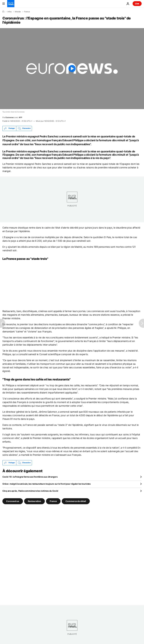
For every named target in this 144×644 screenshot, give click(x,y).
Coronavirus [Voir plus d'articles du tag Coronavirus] (13, 501)
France (27, 12)
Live (137, 4)
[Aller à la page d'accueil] (11, 4)
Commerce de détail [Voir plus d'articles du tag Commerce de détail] (76, 501)
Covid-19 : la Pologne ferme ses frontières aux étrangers (30, 477)
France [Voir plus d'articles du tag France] (53, 501)
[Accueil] (3, 12)
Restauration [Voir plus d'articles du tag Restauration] (34, 501)
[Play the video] (72, 69)
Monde (18, 12)
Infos (10, 12)
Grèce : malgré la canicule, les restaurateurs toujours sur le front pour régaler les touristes (47, 484)
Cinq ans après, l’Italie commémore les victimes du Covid (30, 491)
